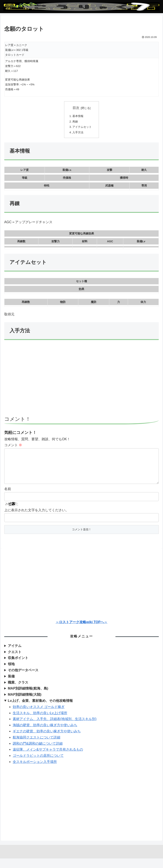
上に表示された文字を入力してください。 (37, 520)
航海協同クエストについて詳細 (37, 747)
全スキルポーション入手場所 (35, 771)
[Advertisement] (81, 383)
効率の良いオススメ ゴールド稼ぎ (39, 716)
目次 (76, 108)
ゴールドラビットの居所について (38, 765)
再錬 (76, 123)
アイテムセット (83, 129)
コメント (13, 448)
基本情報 (79, 116)
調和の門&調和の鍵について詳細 (38, 753)
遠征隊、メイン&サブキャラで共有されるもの (48, 759)
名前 (8, 499)
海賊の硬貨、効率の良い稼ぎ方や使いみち (45, 735)
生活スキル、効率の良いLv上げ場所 (40, 722)
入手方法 (79, 135)
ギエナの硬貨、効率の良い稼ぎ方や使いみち (47, 741)
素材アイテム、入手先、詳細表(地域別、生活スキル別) (55, 729)
